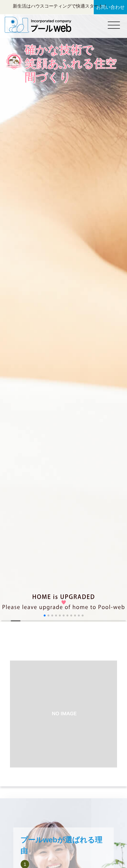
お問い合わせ (110, 7)
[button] (45, 615)
